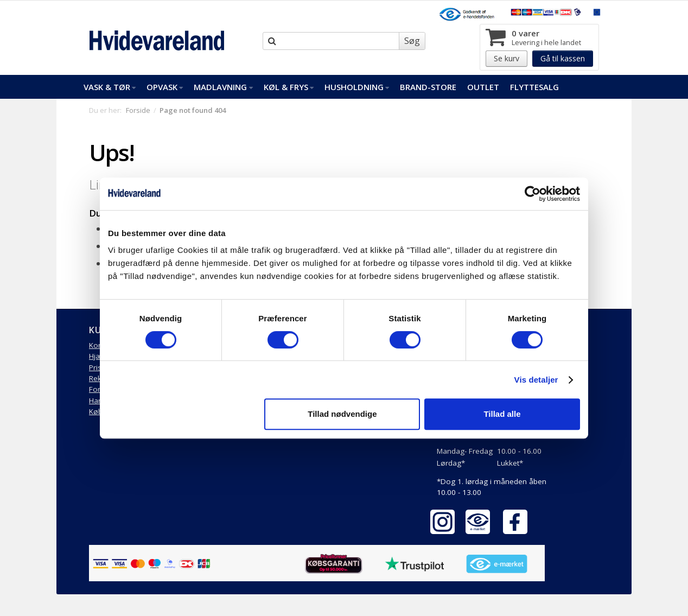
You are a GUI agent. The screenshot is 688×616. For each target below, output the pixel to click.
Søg (412, 41)
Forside (138, 110)
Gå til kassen (563, 58)
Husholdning (357, 87)
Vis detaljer (536, 380)
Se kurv (507, 58)
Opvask (165, 87)
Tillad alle (502, 414)
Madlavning (223, 87)
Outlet (483, 87)
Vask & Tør (110, 87)
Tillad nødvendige (342, 414)
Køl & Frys (289, 87)
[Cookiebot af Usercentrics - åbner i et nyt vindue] (533, 194)
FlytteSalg (534, 87)
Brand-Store (428, 87)
